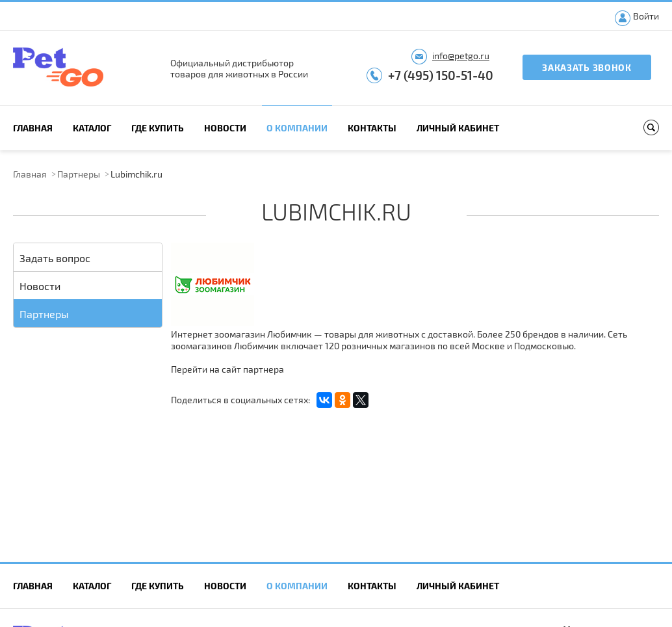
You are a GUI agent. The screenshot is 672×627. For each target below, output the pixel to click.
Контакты (372, 128)
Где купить (158, 128)
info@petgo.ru (461, 56)
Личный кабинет (458, 128)
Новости (225, 128)
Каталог (92, 128)
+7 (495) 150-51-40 (441, 75)
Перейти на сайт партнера (227, 369)
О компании (297, 128)
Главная (33, 128)
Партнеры (79, 174)
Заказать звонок (587, 67)
